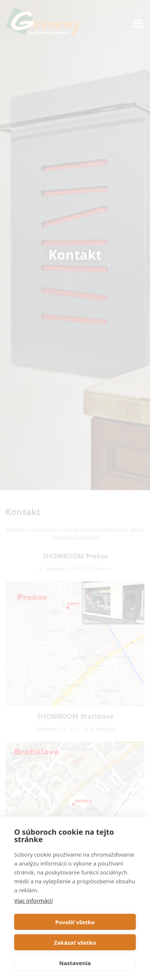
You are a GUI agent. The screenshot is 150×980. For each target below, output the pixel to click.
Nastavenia (75, 963)
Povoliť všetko (75, 922)
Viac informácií (33, 900)
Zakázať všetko (75, 942)
